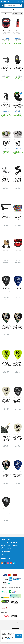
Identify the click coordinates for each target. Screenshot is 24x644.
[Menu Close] (3, 5)
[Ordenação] (18, 14)
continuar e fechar (18, 636)
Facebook (7, 551)
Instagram (8, 548)
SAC (5, 554)
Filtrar (7, 14)
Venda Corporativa (15, 628)
